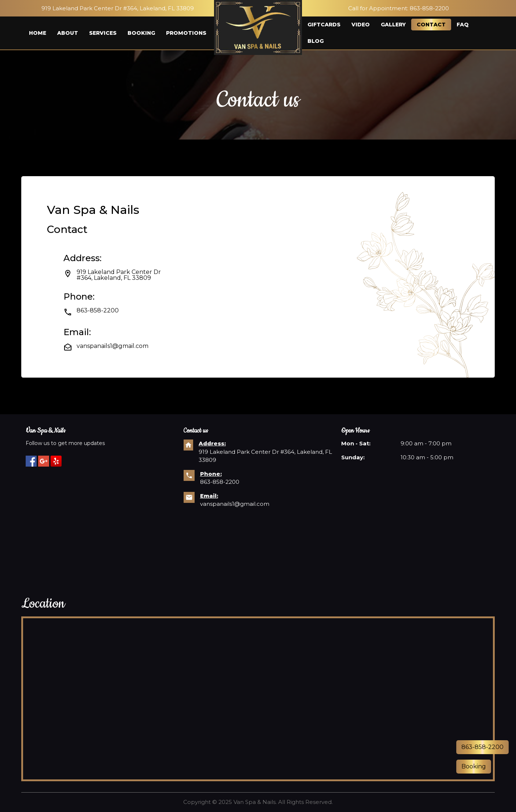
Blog (316, 41)
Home (38, 33)
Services (103, 33)
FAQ (463, 25)
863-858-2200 (429, 8)
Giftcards (324, 25)
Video (361, 25)
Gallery (393, 25)
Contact (431, 25)
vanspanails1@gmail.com (235, 504)
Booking (141, 33)
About (68, 33)
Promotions (186, 33)
